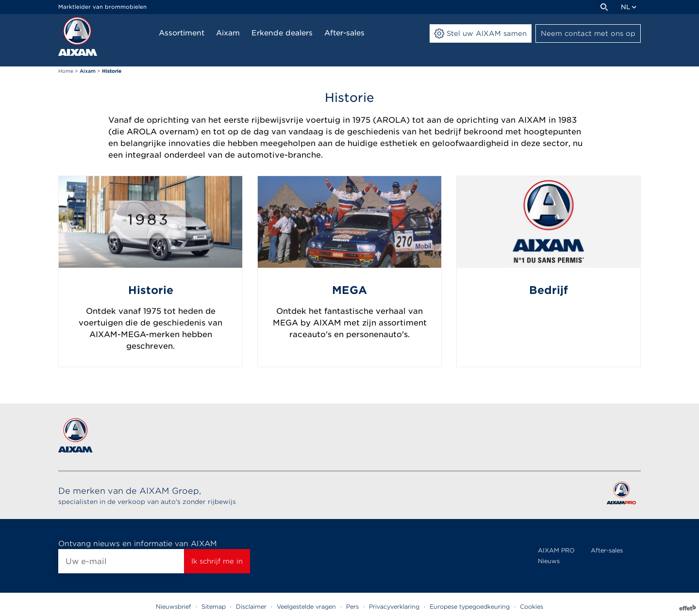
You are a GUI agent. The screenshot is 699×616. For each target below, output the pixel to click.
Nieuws (549, 561)
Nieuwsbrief (174, 607)
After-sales (607, 550)
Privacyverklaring (394, 607)
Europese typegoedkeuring (470, 607)
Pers (352, 607)
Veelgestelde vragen (306, 607)
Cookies (532, 607)
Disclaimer (251, 607)
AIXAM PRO (556, 550)
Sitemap (214, 607)
